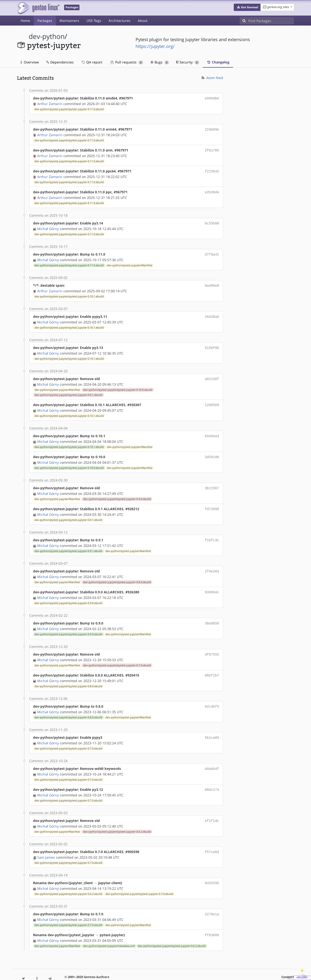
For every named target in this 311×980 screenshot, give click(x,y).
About (143, 21)
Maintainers (69, 21)
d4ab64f (212, 757)
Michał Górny (48, 226)
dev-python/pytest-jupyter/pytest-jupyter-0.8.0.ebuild (117, 573)
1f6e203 (212, 563)
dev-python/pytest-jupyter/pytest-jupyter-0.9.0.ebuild (117, 492)
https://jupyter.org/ (155, 46)
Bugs (160, 62)
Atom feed (212, 78)
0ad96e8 (212, 282)
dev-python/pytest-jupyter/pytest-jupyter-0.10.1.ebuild (69, 293)
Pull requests (127, 62)
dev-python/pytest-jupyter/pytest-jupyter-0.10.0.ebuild (118, 384)
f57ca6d (212, 839)
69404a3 (212, 430)
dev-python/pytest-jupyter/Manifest (130, 262)
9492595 (212, 869)
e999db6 (212, 98)
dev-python (47, 36)
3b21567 (212, 481)
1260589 (212, 399)
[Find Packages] (271, 21)
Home (25, 21)
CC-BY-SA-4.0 (123, 971)
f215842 (212, 170)
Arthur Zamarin (50, 103)
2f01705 (212, 149)
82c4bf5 (212, 696)
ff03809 (212, 920)
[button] (247, 7)
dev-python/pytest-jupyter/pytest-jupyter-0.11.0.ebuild (69, 109)
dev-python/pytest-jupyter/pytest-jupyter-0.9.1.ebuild (68, 390)
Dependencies (60, 62)
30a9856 (212, 614)
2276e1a (212, 900)
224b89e (212, 129)
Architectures (120, 21)
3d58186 (212, 450)
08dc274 (212, 777)
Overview (30, 62)
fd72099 (212, 502)
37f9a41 (212, 251)
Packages (45, 21)
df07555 (212, 645)
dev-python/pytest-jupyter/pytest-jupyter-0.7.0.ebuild (117, 655)
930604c (212, 583)
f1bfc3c (212, 532)
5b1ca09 (212, 726)
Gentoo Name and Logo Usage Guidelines (173, 971)
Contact (288, 962)
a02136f (212, 374)
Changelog (218, 62)
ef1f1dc (212, 808)
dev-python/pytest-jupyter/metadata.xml (109, 931)
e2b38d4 (212, 190)
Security (188, 62)
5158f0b (212, 343)
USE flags (94, 21)
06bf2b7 (212, 665)
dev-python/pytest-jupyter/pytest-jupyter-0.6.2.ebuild (117, 819)
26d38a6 (212, 313)
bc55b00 (212, 221)
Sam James (46, 844)
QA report (92, 62)
